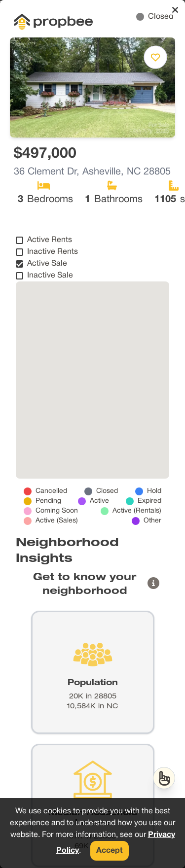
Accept (110, 851)
